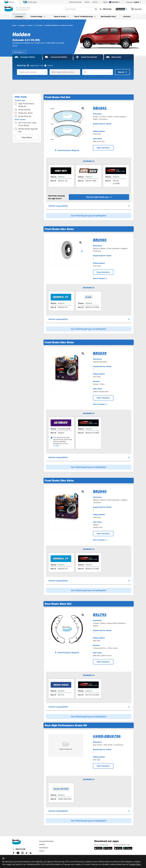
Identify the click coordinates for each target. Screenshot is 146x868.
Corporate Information (46, 841)
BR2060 (100, 240)
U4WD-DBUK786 (107, 736)
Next (82, 251)
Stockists (127, 16)
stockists (56, 446)
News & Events (61, 16)
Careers (87, 2)
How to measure (100, 278)
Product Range (38, 16)
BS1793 (100, 615)
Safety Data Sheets (75, 2)
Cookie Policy (135, 864)
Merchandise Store (108, 16)
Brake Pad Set (23, 110)
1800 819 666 (19, 849)
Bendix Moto (30, 2)
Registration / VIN (37, 66)
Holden (30, 25)
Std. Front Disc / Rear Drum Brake (26, 124)
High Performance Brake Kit (25, 105)
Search (122, 72)
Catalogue (19, 16)
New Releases (44, 847)
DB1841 (100, 108)
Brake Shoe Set (23, 116)
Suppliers (42, 844)
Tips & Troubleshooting (85, 16)
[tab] (19, 52)
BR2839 (100, 353)
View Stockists (103, 148)
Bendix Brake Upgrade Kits (26, 130)
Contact (95, 2)
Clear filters (27, 137)
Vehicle (50, 66)
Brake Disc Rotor (24, 113)
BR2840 (100, 491)
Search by (21, 65)
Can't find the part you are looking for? (89, 216)
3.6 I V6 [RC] (39, 25)
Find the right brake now (99, 197)
